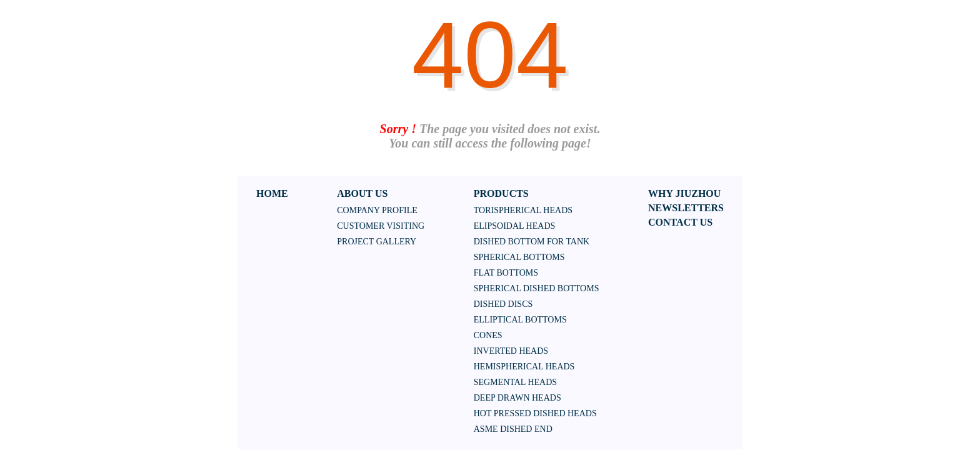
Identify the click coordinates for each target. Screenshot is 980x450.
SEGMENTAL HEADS (515, 382)
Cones (488, 335)
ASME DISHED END (513, 429)
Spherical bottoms (519, 257)
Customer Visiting (381, 226)
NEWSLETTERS (686, 208)
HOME (272, 193)
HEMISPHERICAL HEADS (524, 367)
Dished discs (503, 304)
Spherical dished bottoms (537, 288)
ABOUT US (362, 193)
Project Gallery (377, 242)
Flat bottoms (506, 273)
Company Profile (377, 210)
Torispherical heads (523, 210)
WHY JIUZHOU (684, 193)
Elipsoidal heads (515, 226)
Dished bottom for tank (532, 242)
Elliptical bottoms (520, 320)
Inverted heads (511, 351)
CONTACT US (680, 222)
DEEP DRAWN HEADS (517, 398)
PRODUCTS (501, 193)
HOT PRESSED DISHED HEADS (535, 413)
